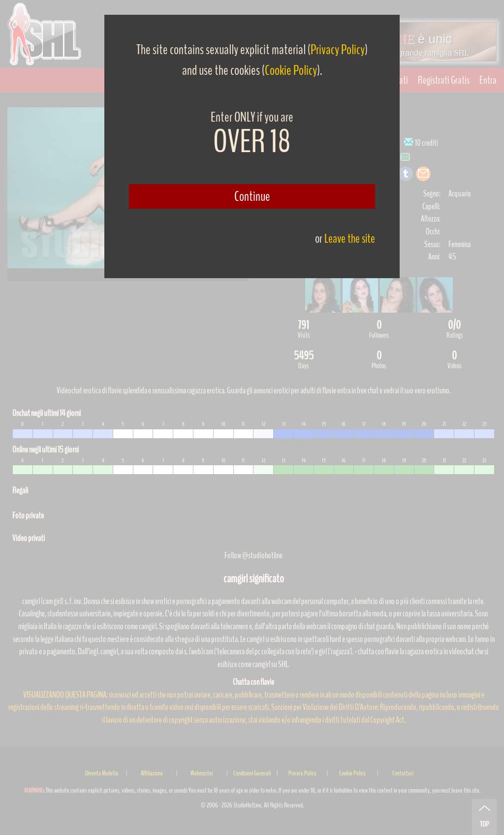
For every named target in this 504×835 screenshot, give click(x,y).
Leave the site (350, 239)
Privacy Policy (338, 50)
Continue (252, 196)
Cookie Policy (291, 70)
